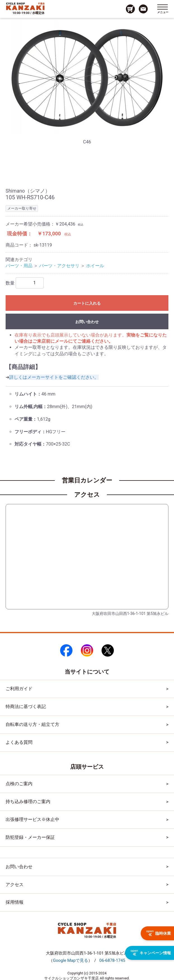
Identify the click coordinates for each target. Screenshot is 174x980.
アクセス (15, 885)
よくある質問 (19, 742)
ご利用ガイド (19, 689)
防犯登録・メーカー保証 (30, 837)
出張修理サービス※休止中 (32, 819)
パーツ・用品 (19, 266)
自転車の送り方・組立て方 (32, 724)
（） (70, 960)
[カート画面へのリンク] (130, 9)
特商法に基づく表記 (26, 706)
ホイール (95, 266)
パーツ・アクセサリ (59, 266)
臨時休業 (159, 933)
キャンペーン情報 (151, 953)
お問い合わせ (87, 322)
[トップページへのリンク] (25, 6)
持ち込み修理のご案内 (28, 802)
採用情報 (15, 902)
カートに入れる (87, 303)
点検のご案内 (19, 784)
